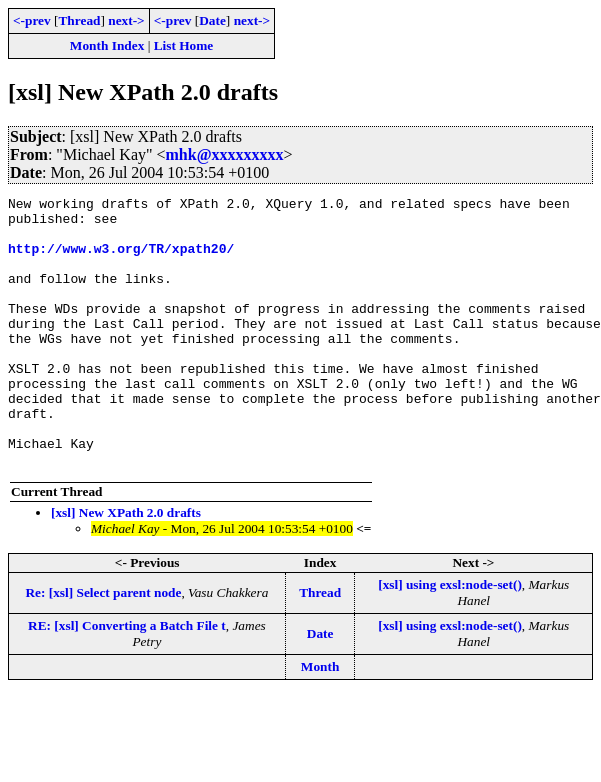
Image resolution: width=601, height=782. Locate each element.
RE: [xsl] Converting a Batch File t (127, 679)
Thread (79, 20)
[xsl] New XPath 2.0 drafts (126, 566)
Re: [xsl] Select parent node (103, 646)
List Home (184, 45)
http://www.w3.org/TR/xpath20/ (121, 260)
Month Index (107, 45)
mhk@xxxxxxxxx (225, 154)
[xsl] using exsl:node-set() (450, 638)
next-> (126, 20)
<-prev (32, 20)
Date (212, 20)
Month (320, 720)
